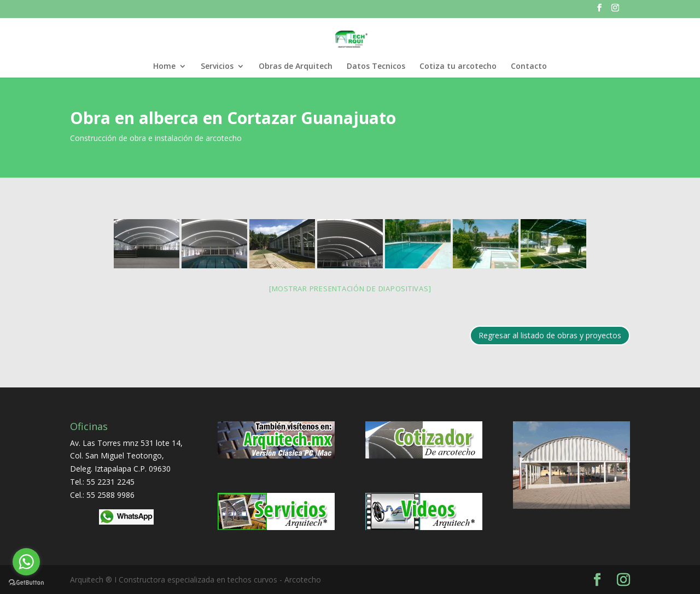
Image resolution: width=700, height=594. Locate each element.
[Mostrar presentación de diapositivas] (350, 289)
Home (164, 67)
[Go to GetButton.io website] (26, 583)
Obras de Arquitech (296, 67)
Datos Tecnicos (376, 67)
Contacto (529, 67)
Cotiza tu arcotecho (458, 67)
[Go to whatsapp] (26, 562)
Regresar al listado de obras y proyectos (550, 335)
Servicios (217, 67)
